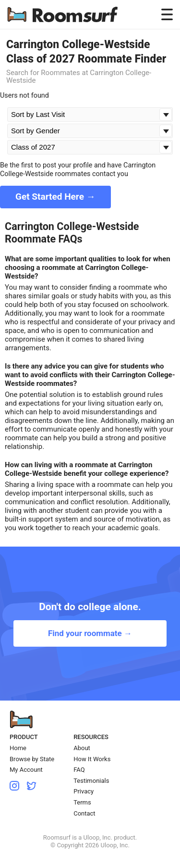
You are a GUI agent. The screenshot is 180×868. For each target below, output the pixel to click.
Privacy (84, 791)
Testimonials (91, 781)
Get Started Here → (55, 197)
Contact (84, 813)
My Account (26, 770)
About (82, 748)
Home (18, 748)
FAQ (79, 770)
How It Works (92, 759)
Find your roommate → (90, 633)
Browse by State (32, 759)
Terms (82, 802)
